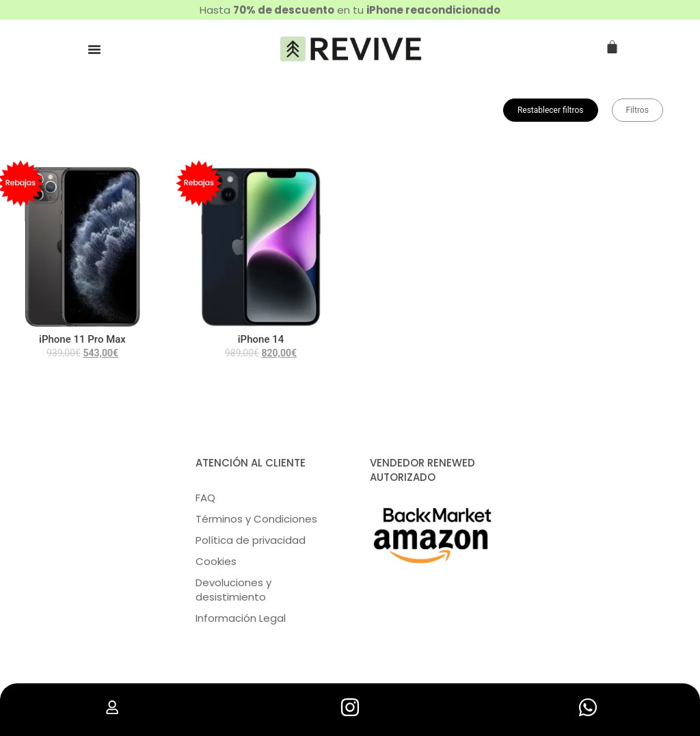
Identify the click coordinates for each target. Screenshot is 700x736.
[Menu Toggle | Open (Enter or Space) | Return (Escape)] (94, 49)
